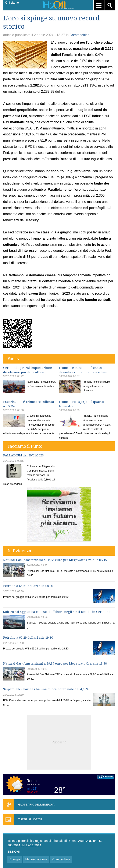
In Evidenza (19, 551)
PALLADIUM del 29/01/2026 (23, 455)
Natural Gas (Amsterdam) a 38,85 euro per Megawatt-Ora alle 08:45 (55, 560)
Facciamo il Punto (25, 446)
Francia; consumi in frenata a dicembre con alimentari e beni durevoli (83, 372)
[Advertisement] (59, 742)
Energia (15, 859)
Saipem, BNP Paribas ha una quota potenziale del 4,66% (46, 689)
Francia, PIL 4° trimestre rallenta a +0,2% (29, 404)
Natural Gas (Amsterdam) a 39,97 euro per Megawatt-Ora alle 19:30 (55, 663)
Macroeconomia (36, 859)
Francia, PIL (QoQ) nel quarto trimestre (81, 404)
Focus (13, 359)
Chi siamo (12, 3)
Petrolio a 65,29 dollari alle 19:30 (28, 638)
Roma (32, 781)
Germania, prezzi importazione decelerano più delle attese (28, 370)
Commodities (79, 35)
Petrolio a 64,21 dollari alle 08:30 (28, 586)
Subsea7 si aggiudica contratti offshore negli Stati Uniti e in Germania (57, 612)
